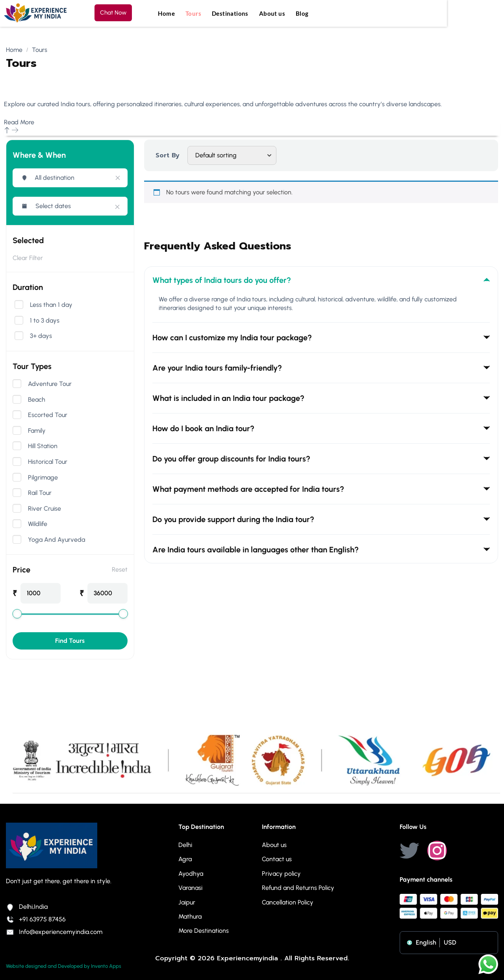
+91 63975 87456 (36, 919)
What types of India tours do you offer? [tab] (321, 280)
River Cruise (44, 509)
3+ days (41, 336)
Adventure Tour (50, 384)
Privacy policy (281, 874)
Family (37, 431)
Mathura (190, 916)
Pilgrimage (43, 478)
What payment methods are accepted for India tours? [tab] (321, 489)
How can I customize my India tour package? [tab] (321, 338)
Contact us (277, 859)
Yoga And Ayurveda (57, 540)
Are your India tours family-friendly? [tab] (321, 368)
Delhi (185, 845)
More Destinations (204, 931)
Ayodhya (191, 874)
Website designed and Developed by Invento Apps (64, 966)
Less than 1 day (51, 305)
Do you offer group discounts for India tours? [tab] (321, 459)
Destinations (230, 13)
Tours (193, 13)
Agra (185, 859)
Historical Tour (48, 462)
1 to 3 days (45, 321)
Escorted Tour (48, 415)
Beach (37, 400)
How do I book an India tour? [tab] (321, 428)
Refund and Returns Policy (298, 888)
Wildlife (38, 524)
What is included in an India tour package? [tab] (321, 398)
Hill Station (43, 446)
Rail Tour (40, 493)
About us (272, 13)
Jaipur (187, 902)
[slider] (17, 614)
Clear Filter (28, 258)
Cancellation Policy (288, 902)
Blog (302, 13)
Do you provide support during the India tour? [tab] (321, 519)
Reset (120, 569)
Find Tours (70, 641)
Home (166, 13)
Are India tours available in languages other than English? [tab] (321, 550)
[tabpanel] (321, 309)
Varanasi (190, 888)
